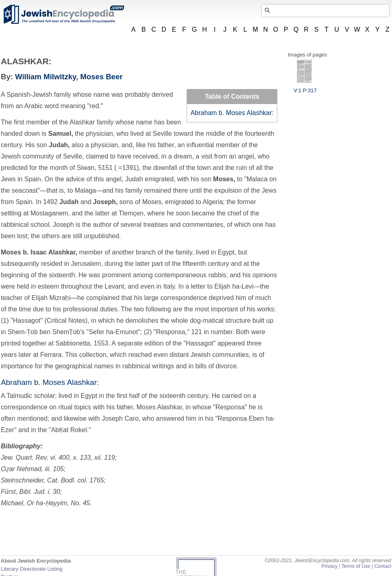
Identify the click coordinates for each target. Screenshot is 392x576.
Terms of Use (356, 566)
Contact (383, 566)
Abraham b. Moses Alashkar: (232, 113)
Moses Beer (101, 77)
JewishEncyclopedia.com (63, 14)
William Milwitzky (46, 77)
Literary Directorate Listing (32, 569)
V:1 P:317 (305, 87)
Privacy (329, 566)
